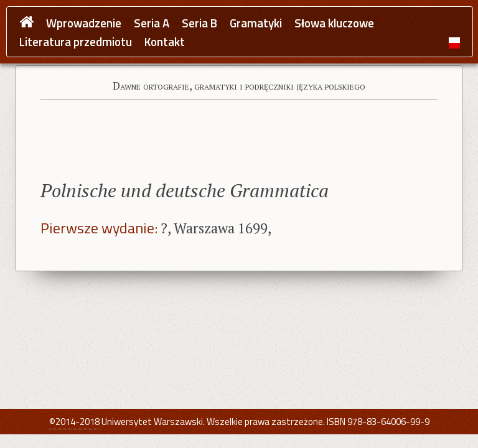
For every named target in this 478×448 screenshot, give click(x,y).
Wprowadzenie (84, 23)
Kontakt (165, 42)
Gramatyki (256, 23)
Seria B (199, 23)
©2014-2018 (74, 422)
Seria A (152, 23)
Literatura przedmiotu (76, 42)
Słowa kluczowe (334, 23)
